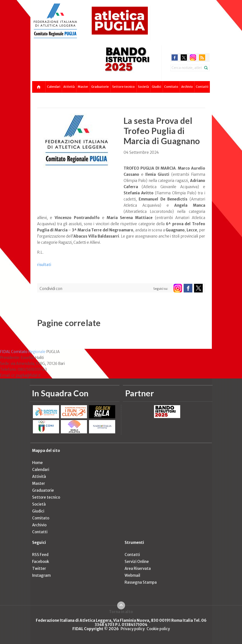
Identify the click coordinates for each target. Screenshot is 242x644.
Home (37, 463)
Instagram (41, 575)
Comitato (171, 87)
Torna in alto (121, 612)
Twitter (39, 568)
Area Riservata (138, 568)
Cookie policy (158, 629)
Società (143, 87)
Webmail (132, 575)
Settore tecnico (123, 87)
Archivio (187, 87)
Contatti (202, 87)
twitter (184, 57)
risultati (44, 265)
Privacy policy (133, 629)
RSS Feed (40, 555)
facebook (175, 57)
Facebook (41, 562)
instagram (193, 57)
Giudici (156, 87)
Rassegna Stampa (141, 582)
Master (83, 87)
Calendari (54, 87)
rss (202, 57)
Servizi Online (137, 562)
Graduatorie (100, 87)
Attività (69, 87)
